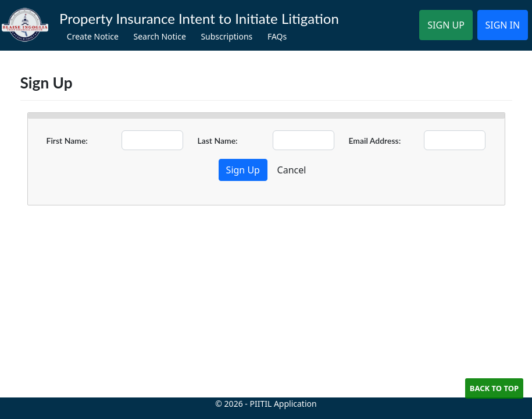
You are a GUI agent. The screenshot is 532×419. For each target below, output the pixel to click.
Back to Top (494, 388)
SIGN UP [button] (446, 25)
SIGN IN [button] (502, 25)
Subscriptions (226, 36)
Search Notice (159, 36)
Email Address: (374, 141)
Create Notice (93, 36)
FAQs (277, 36)
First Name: (67, 141)
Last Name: (217, 141)
